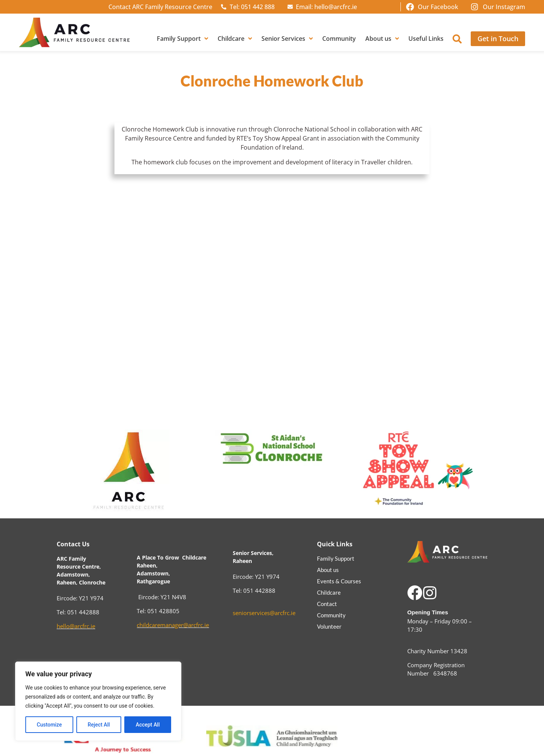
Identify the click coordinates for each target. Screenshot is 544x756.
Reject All (99, 725)
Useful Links (426, 39)
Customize (49, 725)
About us (382, 39)
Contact (327, 604)
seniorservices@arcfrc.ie (264, 613)
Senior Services (287, 39)
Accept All (148, 725)
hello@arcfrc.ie (76, 626)
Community (339, 39)
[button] (457, 39)
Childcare (235, 39)
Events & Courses (339, 581)
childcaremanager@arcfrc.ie (173, 625)
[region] (98, 701)
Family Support (182, 39)
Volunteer (329, 626)
